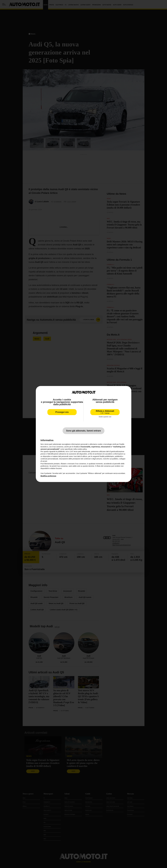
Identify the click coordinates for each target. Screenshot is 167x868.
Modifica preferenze (48, 476)
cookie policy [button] (82, 449)
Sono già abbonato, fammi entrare (83, 431)
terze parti (77, 451)
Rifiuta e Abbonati (105, 412)
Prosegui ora (62, 412)
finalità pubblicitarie (107, 456)
